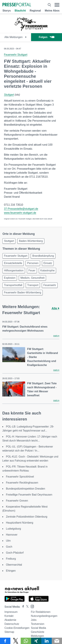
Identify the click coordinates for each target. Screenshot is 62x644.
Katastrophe (47, 270)
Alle (55, 308)
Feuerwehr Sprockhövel (20, 477)
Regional (35, 11)
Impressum (11, 612)
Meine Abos (52, 11)
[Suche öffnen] (49, 5)
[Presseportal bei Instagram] (31, 606)
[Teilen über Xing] (36, 641)
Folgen (47, 37)
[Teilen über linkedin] (47, 641)
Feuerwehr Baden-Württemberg (23, 292)
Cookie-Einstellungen (17, 628)
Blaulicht (20, 11)
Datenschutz (12, 624)
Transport (33, 285)
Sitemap (9, 632)
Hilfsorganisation (14, 270)
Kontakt (9, 616)
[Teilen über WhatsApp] (26, 641)
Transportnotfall (13, 285)
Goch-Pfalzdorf (15, 553)
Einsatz (48, 263)
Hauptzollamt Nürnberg (20, 523)
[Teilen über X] (16, 641)
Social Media (39, 628)
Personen (33, 263)
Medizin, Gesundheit (32, 278)
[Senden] (57, 641)
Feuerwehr (50, 285)
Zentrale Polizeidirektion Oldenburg (27, 517)
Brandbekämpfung (43, 256)
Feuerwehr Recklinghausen (22, 483)
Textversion (38, 624)
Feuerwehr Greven (17, 501)
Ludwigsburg (13, 529)
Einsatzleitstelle (13, 263)
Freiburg (11, 559)
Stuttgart (9, 95)
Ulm (8, 541)
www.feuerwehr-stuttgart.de (20, 213)
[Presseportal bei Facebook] (22, 607)
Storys (7, 11)
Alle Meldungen (15, 37)
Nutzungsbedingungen (44, 616)
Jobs (34, 620)
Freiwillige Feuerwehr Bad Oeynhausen (29, 495)
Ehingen (11, 571)
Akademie (10, 620)
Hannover (12, 535)
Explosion (10, 278)
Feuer (32, 270)
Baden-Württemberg (31, 241)
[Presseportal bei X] (26, 607)
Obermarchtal (14, 565)
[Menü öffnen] (57, 5)
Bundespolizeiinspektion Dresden (26, 489)
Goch (9, 547)
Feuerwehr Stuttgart (16, 55)
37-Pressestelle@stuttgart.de (21, 209)
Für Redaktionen (41, 612)
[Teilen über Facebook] (5, 641)
